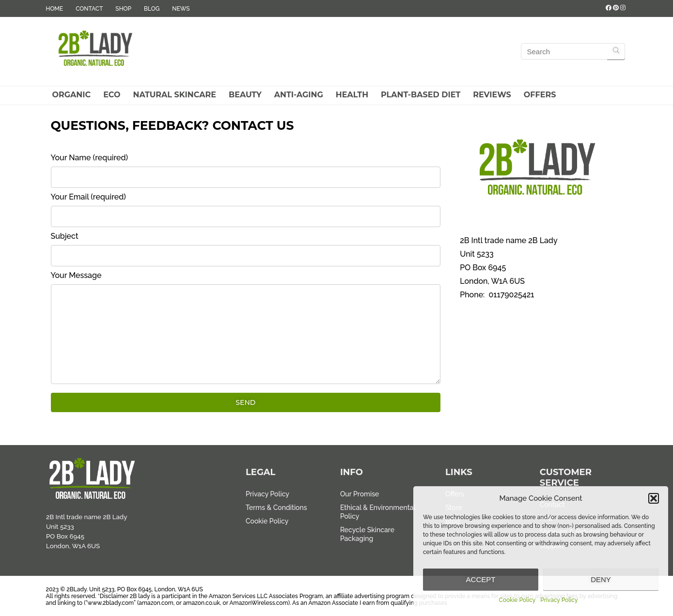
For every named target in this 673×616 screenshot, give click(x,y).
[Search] (616, 51)
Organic (72, 95)
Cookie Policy (517, 600)
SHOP (123, 9)
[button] (654, 498)
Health (352, 95)
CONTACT (89, 9)
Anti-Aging (299, 95)
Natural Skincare (174, 95)
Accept (481, 579)
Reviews (492, 95)
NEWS (181, 9)
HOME (55, 9)
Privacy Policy (559, 600)
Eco (112, 95)
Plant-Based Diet (421, 95)
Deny (601, 579)
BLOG (152, 9)
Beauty (245, 95)
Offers (540, 95)
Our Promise (360, 494)
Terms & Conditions (276, 508)
